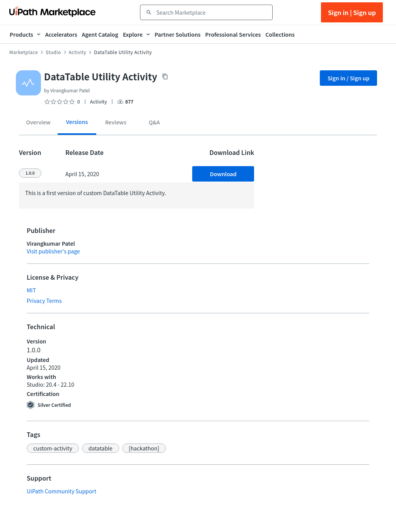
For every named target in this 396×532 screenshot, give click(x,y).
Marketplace (24, 52)
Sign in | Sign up (352, 12)
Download (223, 174)
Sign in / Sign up (349, 78)
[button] (53, 448)
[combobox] (212, 12)
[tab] (38, 124)
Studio (53, 52)
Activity (78, 52)
